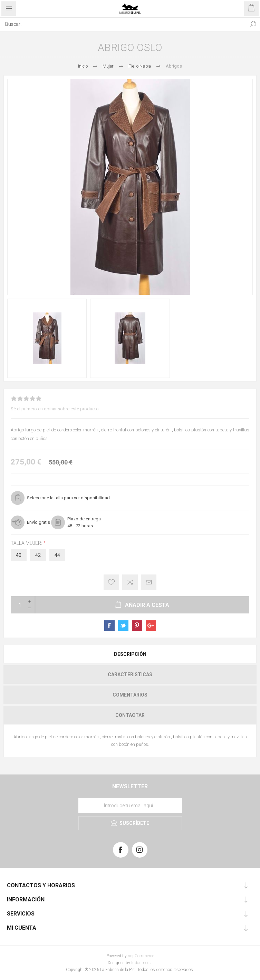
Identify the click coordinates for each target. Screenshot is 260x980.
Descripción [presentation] (130, 654)
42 (38, 555)
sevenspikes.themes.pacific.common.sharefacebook (109, 626)
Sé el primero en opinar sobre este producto (55, 409)
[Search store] (123, 24)
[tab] (130, 654)
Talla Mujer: (27, 543)
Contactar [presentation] (130, 715)
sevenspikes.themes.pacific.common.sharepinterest (137, 626)
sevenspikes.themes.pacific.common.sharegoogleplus (151, 626)
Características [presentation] (130, 674)
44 (57, 555)
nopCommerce (141, 956)
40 (19, 555)
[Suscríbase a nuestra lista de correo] (130, 806)
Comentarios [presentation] (130, 695)
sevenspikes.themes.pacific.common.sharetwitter (123, 626)
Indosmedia (142, 963)
